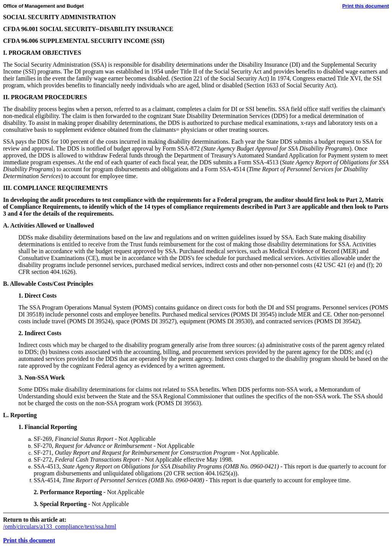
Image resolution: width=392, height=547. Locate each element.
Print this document (366, 6)
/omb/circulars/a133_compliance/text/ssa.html (60, 527)
